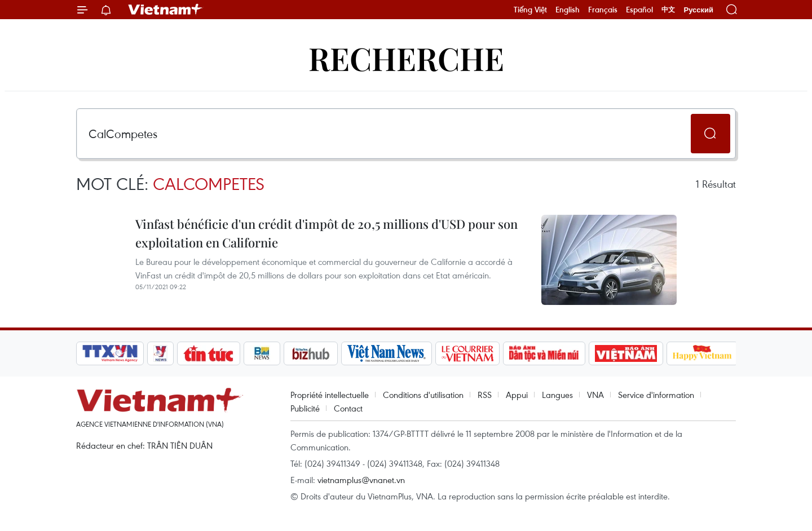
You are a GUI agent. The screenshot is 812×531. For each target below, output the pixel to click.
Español (639, 10)
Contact (348, 408)
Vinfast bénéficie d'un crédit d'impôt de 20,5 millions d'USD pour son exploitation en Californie (326, 233)
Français (603, 10)
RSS (485, 395)
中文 (668, 10)
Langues (557, 395)
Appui (517, 395)
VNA (595, 395)
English (568, 10)
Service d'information (656, 395)
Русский (698, 10)
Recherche (406, 58)
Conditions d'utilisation (423, 395)
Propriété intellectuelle (330, 395)
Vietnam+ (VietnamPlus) (166, 10)
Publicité (305, 408)
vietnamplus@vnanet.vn (361, 480)
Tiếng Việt (530, 10)
